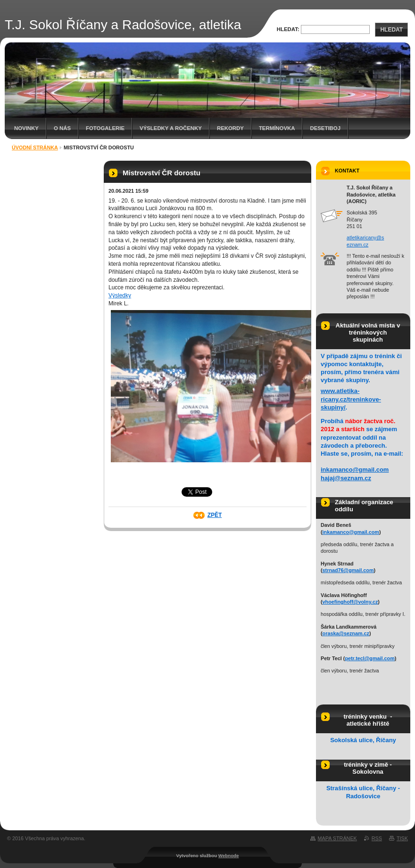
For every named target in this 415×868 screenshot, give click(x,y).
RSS (377, 838)
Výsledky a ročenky (171, 128)
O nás (62, 128)
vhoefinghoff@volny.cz (350, 602)
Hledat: (288, 29)
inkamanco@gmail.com (355, 470)
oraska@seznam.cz (346, 633)
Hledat (391, 30)
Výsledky (120, 295)
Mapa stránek (337, 838)
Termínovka (277, 128)
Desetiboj (325, 128)
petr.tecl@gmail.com (369, 658)
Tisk (402, 838)
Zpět (215, 515)
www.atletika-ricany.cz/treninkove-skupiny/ (351, 399)
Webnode (229, 856)
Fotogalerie (105, 128)
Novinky (26, 128)
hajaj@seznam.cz (346, 478)
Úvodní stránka (35, 147)
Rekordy (230, 128)
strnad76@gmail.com (348, 570)
